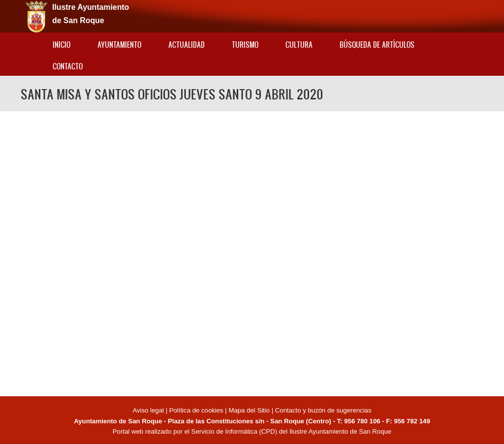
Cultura (299, 45)
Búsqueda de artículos (377, 45)
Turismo (245, 45)
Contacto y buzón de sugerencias (323, 410)
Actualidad (187, 45)
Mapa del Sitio (249, 410)
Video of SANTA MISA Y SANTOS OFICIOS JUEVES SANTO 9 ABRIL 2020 (252, 252)
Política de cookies (196, 410)
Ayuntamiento (119, 45)
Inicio (62, 45)
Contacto (68, 66)
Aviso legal (149, 410)
